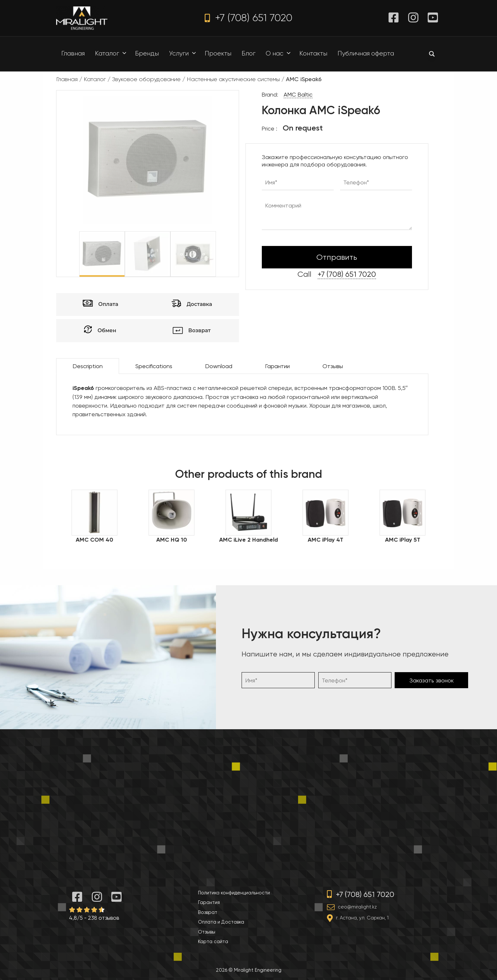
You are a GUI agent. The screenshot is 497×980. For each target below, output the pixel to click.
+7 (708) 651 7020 (248, 18)
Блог (248, 53)
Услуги (184, 54)
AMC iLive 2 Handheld (248, 540)
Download (219, 366)
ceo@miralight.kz (357, 907)
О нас (280, 54)
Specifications (154, 366)
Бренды (147, 53)
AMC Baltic (298, 94)
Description (88, 366)
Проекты (218, 53)
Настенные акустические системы (233, 79)
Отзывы (333, 366)
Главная (73, 53)
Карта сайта (213, 942)
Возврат (208, 912)
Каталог (112, 54)
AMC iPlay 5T (403, 540)
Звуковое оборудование (146, 79)
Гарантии (277, 366)
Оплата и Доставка (221, 922)
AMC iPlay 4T (326, 540)
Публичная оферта (366, 53)
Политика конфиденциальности (234, 893)
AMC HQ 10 (172, 540)
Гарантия (209, 902)
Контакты (313, 53)
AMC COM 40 (94, 540)
